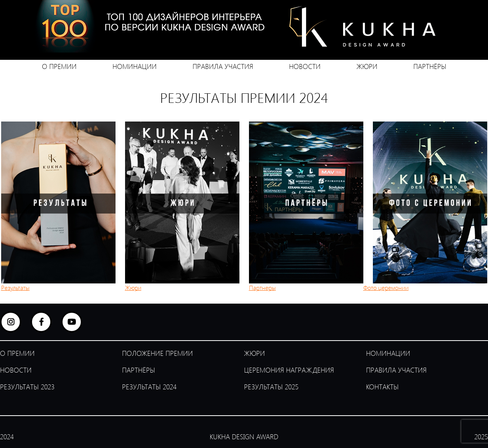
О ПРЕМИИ (59, 66)
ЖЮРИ (367, 66)
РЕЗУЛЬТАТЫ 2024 (149, 387)
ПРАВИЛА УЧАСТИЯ (223, 66)
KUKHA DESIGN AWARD (244, 437)
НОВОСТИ (305, 66)
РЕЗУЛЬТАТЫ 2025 (271, 387)
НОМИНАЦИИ (135, 66)
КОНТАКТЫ (382, 387)
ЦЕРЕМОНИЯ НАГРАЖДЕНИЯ (289, 370)
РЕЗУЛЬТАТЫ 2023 (27, 387)
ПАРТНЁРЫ (430, 66)
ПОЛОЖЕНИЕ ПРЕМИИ (157, 353)
